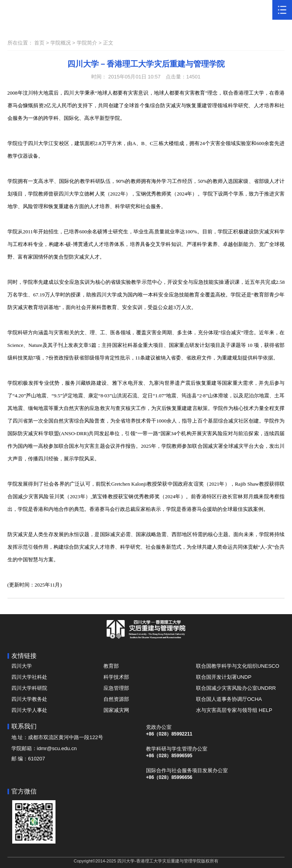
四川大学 (22, 666)
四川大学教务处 (29, 699)
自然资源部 (116, 699)
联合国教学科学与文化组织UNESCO (238, 666)
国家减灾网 (116, 710)
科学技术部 (116, 677)
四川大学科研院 (29, 688)
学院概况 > (64, 43)
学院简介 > (90, 43)
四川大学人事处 (29, 710)
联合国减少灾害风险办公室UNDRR (236, 688)
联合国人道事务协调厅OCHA (229, 699)
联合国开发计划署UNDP (224, 677)
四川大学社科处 (29, 677)
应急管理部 (116, 688)
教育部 (111, 666)
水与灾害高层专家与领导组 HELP (234, 710)
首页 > (42, 43)
